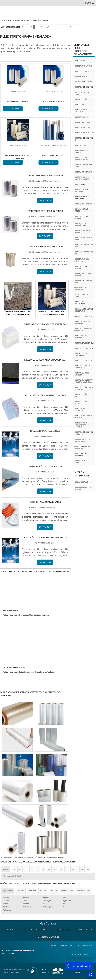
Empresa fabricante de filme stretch (84, 310)
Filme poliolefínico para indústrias (84, 388)
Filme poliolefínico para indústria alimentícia (84, 381)
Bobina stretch (27, 27)
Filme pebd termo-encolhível (82, 337)
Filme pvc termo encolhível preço (81, 224)
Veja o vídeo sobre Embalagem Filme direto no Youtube (26, 616)
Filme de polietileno (82, 71)
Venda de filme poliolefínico (80, 454)
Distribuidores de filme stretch (84, 296)
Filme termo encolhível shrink (84, 139)
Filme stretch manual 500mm (83, 239)
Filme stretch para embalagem (82, 198)
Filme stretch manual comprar (83, 417)
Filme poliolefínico (82, 99)
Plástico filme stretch (83, 82)
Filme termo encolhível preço (84, 246)
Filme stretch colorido (84, 128)
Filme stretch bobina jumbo (83, 231)
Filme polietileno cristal (84, 348)
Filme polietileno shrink (84, 361)
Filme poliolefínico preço (82, 395)
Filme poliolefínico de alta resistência (83, 367)
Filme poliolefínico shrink (82, 402)
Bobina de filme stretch (84, 122)
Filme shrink (79, 105)
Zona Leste (54, 892)
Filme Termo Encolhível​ (48, 938)
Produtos (75, 946)
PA (88, 870)
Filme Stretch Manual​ (35, 930)
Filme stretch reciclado (84, 133)
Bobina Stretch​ (85, 930)
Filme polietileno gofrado (44, 27)
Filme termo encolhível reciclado (84, 433)
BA (61, 870)
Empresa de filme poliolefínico (81, 303)
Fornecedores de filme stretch (84, 166)
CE (67, 870)
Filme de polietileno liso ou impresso (84, 330)
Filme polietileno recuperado (81, 354)
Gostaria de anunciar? (81, 955)
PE (55, 870)
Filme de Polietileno (61, 930)
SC (43, 870)
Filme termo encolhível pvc (84, 253)
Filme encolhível (81, 145)
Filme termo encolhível (84, 87)
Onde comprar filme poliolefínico (82, 447)
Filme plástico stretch (83, 172)
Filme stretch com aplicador (82, 260)
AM (82, 870)
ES (26, 870)
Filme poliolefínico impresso (82, 374)
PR (38, 870)
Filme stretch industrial (80, 410)
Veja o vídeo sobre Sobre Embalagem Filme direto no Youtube (29, 673)
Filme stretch (80, 61)
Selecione (6, 870)
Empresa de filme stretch (81, 210)
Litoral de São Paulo (84, 892)
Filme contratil (81, 184)
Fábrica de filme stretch (84, 316)
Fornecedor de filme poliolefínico (83, 440)
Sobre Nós (63, 946)
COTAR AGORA (13, 108)
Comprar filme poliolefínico (80, 289)
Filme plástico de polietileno (81, 190)
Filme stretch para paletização (82, 111)
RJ (14, 870)
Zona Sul (43, 892)
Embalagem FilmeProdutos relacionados (83, 49)
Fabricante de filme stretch (82, 93)
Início (53, 946)
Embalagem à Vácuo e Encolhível (83, 488)
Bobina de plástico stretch (82, 462)
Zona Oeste (32, 892)
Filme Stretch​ (10, 930)
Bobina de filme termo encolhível (83, 274)
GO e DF (74, 870)
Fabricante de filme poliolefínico (66, 27)
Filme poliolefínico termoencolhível (82, 159)
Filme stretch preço (82, 117)
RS (49, 870)
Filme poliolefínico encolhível (82, 267)
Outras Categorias (82, 474)
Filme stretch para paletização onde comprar (82, 425)
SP (32, 870)
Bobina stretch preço (83, 204)
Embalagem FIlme (81, 482)
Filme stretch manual (83, 66)
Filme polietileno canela (84, 343)
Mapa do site (87, 946)
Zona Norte (20, 892)
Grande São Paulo (67, 892)
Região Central (8, 892)
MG (20, 870)
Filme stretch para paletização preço (82, 178)
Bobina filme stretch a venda (83, 281)
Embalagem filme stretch (81, 151)
